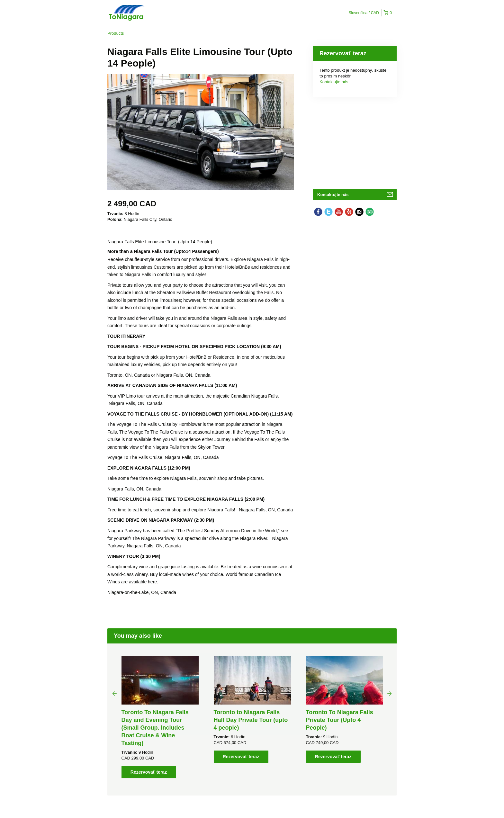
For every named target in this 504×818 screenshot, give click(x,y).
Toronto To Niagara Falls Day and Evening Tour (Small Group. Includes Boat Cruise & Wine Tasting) (155, 728)
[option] (160, 717)
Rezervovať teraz (149, 772)
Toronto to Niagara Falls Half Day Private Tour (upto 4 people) (251, 720)
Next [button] (390, 693)
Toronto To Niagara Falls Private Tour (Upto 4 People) (340, 720)
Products (116, 33)
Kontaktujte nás (334, 82)
